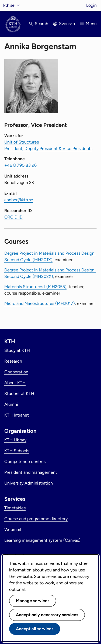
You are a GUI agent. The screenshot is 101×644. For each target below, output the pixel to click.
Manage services (33, 601)
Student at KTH (19, 393)
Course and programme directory (36, 519)
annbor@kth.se (19, 200)
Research (13, 361)
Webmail (13, 529)
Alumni (11, 404)
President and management (31, 472)
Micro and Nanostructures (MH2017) (40, 303)
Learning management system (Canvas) (42, 540)
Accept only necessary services (47, 615)
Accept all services (35, 629)
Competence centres (25, 461)
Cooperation (16, 372)
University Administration (29, 483)
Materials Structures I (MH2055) (35, 287)
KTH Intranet (17, 415)
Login (91, 5)
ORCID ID (13, 217)
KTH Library (15, 440)
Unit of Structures (22, 142)
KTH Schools (17, 451)
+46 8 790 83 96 (20, 165)
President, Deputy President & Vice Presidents (48, 149)
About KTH (15, 383)
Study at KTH (17, 350)
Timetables (15, 508)
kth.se (9, 5)
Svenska (67, 24)
